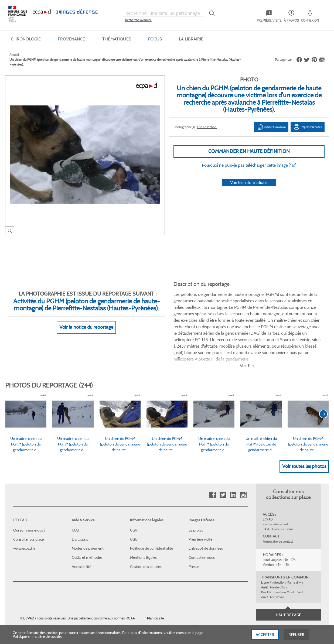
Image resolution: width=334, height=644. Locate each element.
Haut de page (288, 582)
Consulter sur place (28, 506)
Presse (194, 533)
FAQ (75, 497)
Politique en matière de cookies (38, 637)
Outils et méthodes (87, 524)
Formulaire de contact (278, 508)
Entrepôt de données (206, 515)
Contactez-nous (202, 524)
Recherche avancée (138, 20)
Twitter (223, 462)
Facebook (212, 462)
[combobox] (163, 13)
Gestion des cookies (146, 533)
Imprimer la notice (308, 127)
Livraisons (80, 506)
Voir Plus (248, 332)
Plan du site (156, 585)
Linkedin (233, 462)
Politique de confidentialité (151, 515)
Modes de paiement (88, 515)
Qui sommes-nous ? (29, 497)
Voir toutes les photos (304, 433)
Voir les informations (249, 189)
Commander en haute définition (249, 151)
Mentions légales (143, 524)
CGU (134, 506)
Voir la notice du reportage (86, 321)
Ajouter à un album (271, 127)
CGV (134, 497)
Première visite (200, 506)
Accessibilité (81, 533)
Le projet (196, 497)
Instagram (243, 462)
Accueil (14, 55)
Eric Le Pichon (207, 127)
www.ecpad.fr (24, 515)
